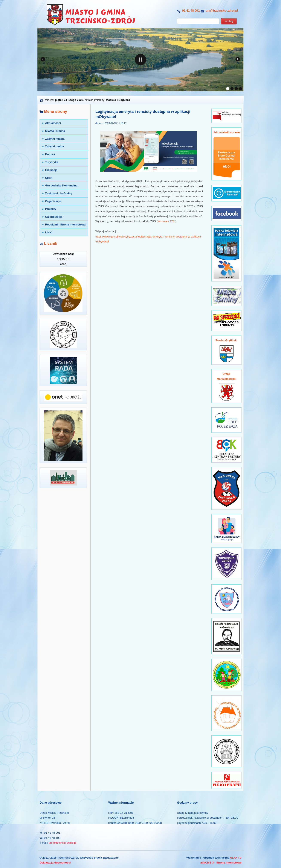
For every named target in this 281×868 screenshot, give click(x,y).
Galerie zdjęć (54, 217)
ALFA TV (236, 858)
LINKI (49, 232)
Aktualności (53, 123)
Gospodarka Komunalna (61, 185)
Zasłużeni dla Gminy (59, 193)
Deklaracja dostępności (55, 863)
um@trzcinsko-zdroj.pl (222, 11)
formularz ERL (166, 221)
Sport (49, 178)
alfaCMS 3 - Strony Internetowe (221, 863)
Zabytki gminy (54, 146)
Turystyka (52, 162)
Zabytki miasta (55, 139)
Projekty (51, 209)
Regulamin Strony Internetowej (66, 225)
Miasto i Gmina (55, 131)
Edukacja (51, 170)
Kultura (50, 154)
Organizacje (53, 201)
